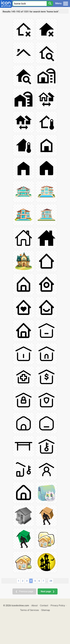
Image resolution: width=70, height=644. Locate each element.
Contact (44, 605)
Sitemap (46, 610)
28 (51, 581)
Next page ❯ (48, 591)
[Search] (50, 4)
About (35, 605)
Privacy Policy (58, 605)
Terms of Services (30, 610)
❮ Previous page (24, 591)
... (47, 581)
